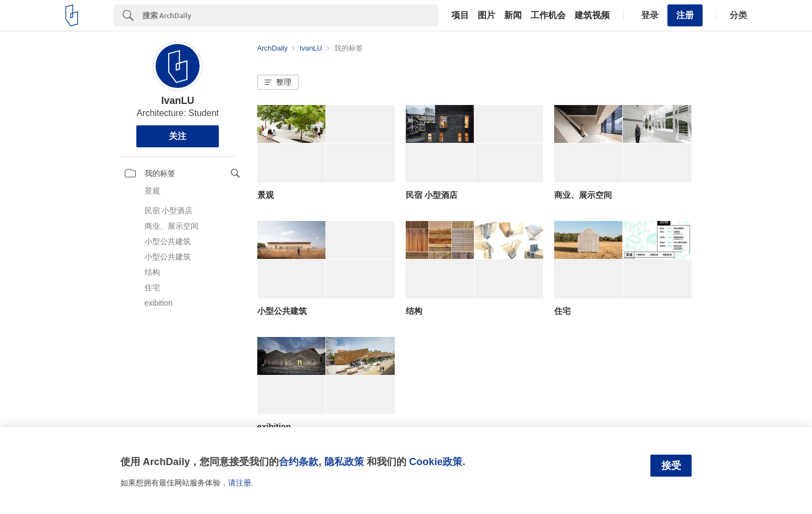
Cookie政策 (436, 462)
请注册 (240, 483)
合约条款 (299, 462)
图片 (487, 15)
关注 (178, 136)
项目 (460, 15)
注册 (685, 15)
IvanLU (178, 101)
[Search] (290, 15)
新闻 (513, 15)
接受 (671, 466)
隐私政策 (344, 462)
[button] (278, 82)
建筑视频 (592, 15)
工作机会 (548, 15)
